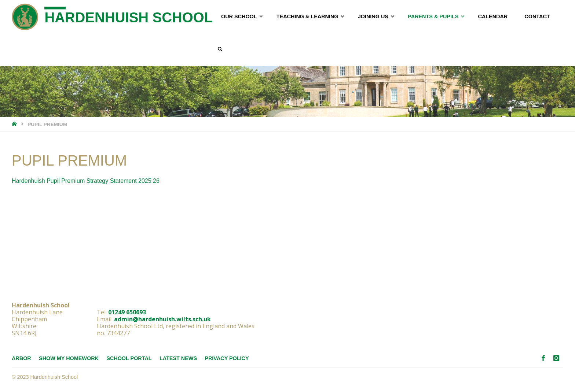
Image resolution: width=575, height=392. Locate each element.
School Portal (129, 358)
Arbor (21, 358)
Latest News (178, 358)
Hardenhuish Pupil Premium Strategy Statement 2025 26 (86, 181)
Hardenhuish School (129, 17)
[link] (220, 49)
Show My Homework (69, 358)
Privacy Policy (227, 358)
